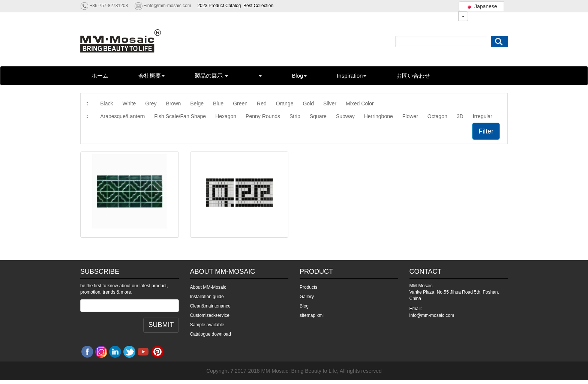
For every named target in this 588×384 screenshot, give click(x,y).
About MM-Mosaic (208, 287)
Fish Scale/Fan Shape (180, 116)
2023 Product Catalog (219, 6)
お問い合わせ (413, 76)
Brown (174, 103)
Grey (151, 103)
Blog (299, 76)
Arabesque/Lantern (122, 116)
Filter (486, 131)
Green (240, 103)
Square (318, 116)
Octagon (437, 116)
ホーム (100, 76)
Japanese (481, 6)
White (129, 103)
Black (106, 103)
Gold (308, 103)
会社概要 (151, 76)
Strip (295, 116)
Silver (330, 103)
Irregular (483, 116)
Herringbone (379, 116)
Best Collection (258, 6)
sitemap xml (312, 315)
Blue (218, 103)
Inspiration (352, 76)
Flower (410, 116)
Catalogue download (211, 334)
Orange (285, 103)
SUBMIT (161, 325)
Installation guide (207, 297)
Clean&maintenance (210, 306)
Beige (197, 103)
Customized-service (210, 315)
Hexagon (226, 116)
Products (308, 287)
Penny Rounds (263, 116)
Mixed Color (360, 103)
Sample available (207, 325)
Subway (345, 116)
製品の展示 (211, 76)
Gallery (307, 297)
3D (460, 116)
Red (262, 103)
